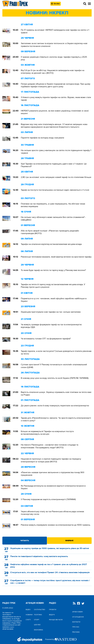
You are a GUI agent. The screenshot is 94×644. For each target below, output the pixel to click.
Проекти (53, 610)
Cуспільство (40, 610)
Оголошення (78, 617)
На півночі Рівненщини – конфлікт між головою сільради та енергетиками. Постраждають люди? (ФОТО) (50, 446)
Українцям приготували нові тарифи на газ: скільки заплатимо (51, 312)
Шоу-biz (37, 625)
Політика (38, 615)
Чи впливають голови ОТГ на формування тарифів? (46, 339)
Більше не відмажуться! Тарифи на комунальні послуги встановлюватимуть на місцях (47, 433)
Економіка (38, 630)
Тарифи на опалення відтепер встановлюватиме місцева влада (51, 244)
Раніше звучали (56, 620)
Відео (28, 610)
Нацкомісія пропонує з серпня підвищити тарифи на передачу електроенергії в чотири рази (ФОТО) (51, 460)
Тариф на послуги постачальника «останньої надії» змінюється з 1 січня (55, 190)
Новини (29, 615)
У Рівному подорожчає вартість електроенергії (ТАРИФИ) (48, 499)
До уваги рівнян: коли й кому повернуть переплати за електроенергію (55, 406)
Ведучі (52, 615)
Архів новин (78, 612)
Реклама (76, 632)
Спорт (37, 620)
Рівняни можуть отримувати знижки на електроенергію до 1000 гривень (56, 525)
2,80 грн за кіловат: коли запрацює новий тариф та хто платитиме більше (56, 177)
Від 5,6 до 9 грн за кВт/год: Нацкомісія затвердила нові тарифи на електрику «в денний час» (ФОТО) (53, 72)
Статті (28, 620)
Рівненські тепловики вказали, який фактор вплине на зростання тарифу (56, 257)
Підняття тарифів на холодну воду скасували (42, 138)
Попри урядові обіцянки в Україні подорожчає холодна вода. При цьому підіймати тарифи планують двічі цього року (56, 85)
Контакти (76, 622)
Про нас (76, 627)
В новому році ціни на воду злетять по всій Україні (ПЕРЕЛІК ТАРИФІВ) (55, 378)
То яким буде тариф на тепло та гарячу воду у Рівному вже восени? (53, 270)
